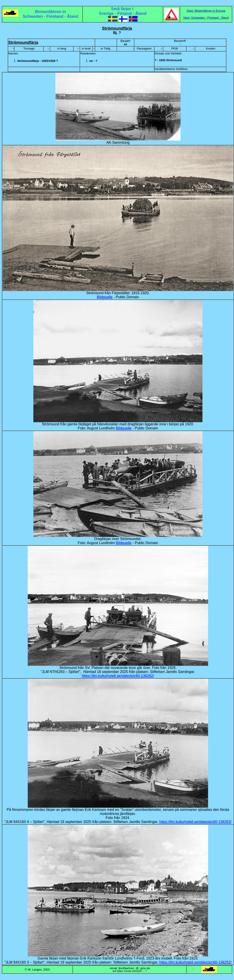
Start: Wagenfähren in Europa (206, 11)
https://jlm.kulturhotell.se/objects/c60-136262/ (118, 676)
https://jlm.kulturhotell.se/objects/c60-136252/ (195, 962)
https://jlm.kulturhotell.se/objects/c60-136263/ (195, 822)
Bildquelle (105, 297)
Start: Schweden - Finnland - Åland (206, 18)
